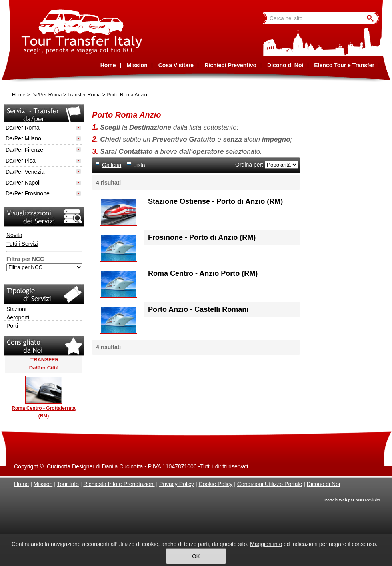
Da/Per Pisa (21, 161)
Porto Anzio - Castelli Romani (198, 309)
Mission (43, 484)
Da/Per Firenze (24, 150)
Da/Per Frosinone (28, 193)
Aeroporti (18, 317)
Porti (12, 326)
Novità (14, 235)
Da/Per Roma (46, 95)
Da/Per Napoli (23, 183)
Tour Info (68, 484)
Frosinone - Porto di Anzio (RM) (202, 237)
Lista (139, 165)
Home (19, 95)
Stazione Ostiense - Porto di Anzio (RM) (215, 201)
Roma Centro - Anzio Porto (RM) (203, 273)
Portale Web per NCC (344, 500)
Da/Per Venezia (25, 172)
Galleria (112, 165)
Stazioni (16, 309)
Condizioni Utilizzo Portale (270, 484)
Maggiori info (266, 544)
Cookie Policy (216, 484)
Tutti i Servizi (22, 244)
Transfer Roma (84, 95)
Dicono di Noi (323, 484)
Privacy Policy (177, 484)
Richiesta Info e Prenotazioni (119, 484)
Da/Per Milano (23, 138)
